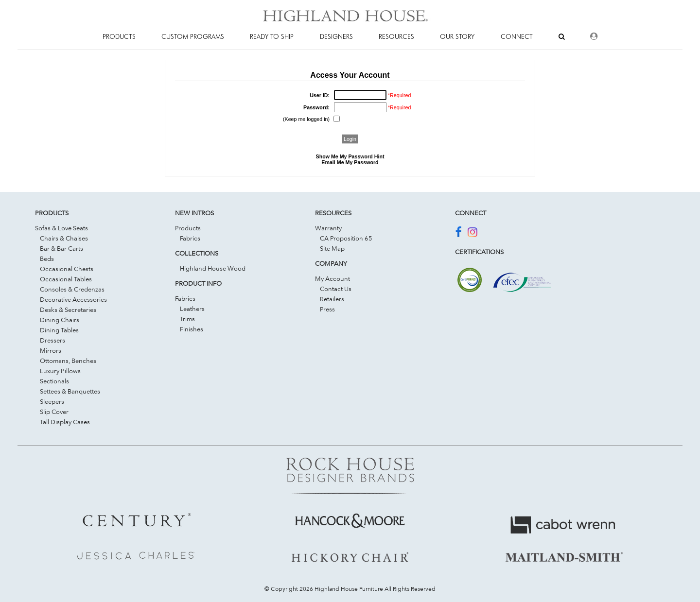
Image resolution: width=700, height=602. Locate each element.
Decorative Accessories (73, 299)
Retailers (332, 299)
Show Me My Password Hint (350, 156)
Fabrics (190, 238)
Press (327, 309)
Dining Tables (59, 330)
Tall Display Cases (65, 422)
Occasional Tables (66, 279)
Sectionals (54, 381)
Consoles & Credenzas (72, 289)
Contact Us (336, 289)
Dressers (52, 340)
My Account (332, 278)
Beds (47, 258)
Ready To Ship (272, 36)
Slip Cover (54, 412)
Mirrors (51, 350)
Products (188, 228)
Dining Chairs (60, 320)
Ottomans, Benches (68, 361)
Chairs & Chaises (64, 238)
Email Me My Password (350, 162)
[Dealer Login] (594, 36)
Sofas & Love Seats (61, 228)
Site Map (332, 248)
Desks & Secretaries (68, 310)
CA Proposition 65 (346, 238)
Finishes (192, 329)
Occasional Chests (67, 269)
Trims (187, 319)
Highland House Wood (213, 268)
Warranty (328, 228)
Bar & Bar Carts (61, 248)
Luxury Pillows (60, 371)
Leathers (192, 309)
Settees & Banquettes (70, 391)
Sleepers (52, 401)
